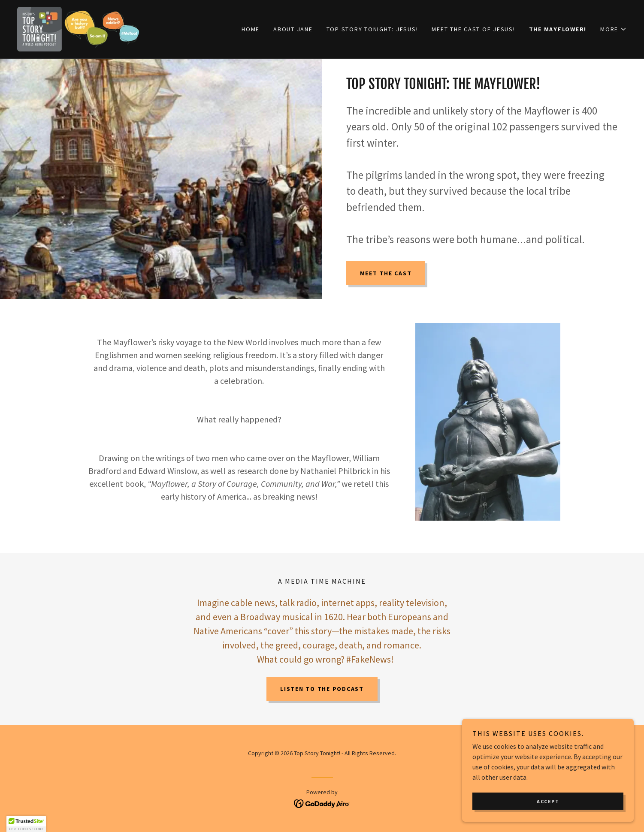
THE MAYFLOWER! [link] (558, 29)
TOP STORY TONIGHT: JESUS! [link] (372, 29)
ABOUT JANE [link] (293, 29)
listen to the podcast (322, 689)
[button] (614, 29)
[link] (79, 28)
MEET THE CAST (386, 273)
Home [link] (251, 29)
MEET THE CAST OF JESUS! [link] (473, 29)
